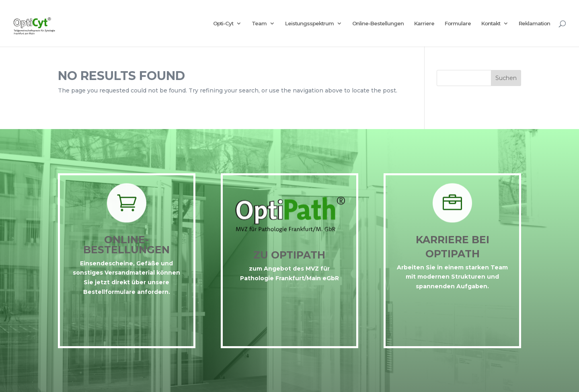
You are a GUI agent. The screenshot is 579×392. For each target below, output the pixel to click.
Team (259, 24)
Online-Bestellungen (378, 24)
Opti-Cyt (223, 24)
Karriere (424, 24)
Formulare (458, 24)
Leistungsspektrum (309, 24)
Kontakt (491, 24)
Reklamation (534, 24)
